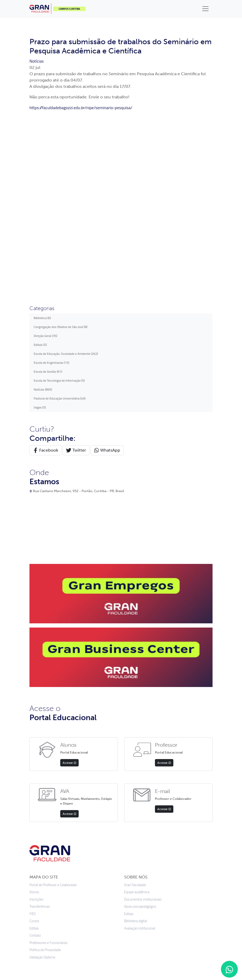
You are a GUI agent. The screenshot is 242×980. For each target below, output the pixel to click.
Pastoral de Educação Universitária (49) (60, 215)
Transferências (40, 723)
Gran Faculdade (135, 702)
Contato (35, 752)
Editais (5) (40, 162)
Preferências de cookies (155, 921)
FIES (33, 731)
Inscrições (36, 716)
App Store (86, 812)
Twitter (76, 267)
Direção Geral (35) (46, 153)
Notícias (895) (43, 206)
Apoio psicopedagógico (140, 723)
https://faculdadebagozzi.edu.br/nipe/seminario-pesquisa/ (81, 108)
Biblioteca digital (136, 738)
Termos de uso (117, 921)
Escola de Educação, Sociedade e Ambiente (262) (66, 171)
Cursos (34, 738)
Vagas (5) (40, 224)
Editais (34, 745)
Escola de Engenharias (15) (51, 180)
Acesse (69, 580)
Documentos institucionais (143, 716)
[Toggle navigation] (205, 9)
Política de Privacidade (45, 767)
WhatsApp (107, 267)
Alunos (34, 709)
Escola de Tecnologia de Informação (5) (59, 197)
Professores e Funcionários (49, 760)
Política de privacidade (80, 921)
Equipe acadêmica (137, 709)
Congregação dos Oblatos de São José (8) (60, 144)
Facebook (46, 267)
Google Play (156, 812)
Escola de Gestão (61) (48, 188)
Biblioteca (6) (42, 135)
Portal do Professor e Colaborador (53, 702)
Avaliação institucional (140, 745)
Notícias (37, 61)
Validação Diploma (42, 774)
